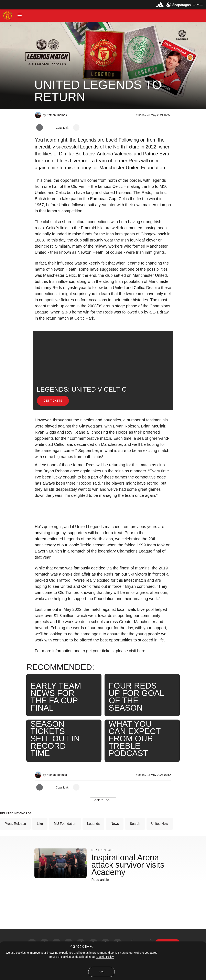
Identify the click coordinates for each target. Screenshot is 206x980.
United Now (160, 824)
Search (135, 824)
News (115, 824)
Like (40, 824)
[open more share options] (76, 127)
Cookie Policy (105, 957)
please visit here (131, 651)
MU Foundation (65, 824)
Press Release (15, 824)
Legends (93, 824)
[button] (20, 16)
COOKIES (81, 947)
